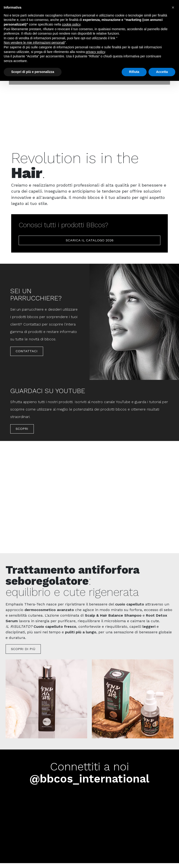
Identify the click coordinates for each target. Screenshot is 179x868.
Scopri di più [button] (23, 649)
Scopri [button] (22, 429)
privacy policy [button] (95, 52)
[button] (173, 7)
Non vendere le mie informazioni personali (34, 43)
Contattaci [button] (27, 351)
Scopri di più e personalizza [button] (33, 72)
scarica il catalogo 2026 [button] (90, 240)
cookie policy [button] (71, 24)
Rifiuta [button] (134, 72)
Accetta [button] (162, 72)
